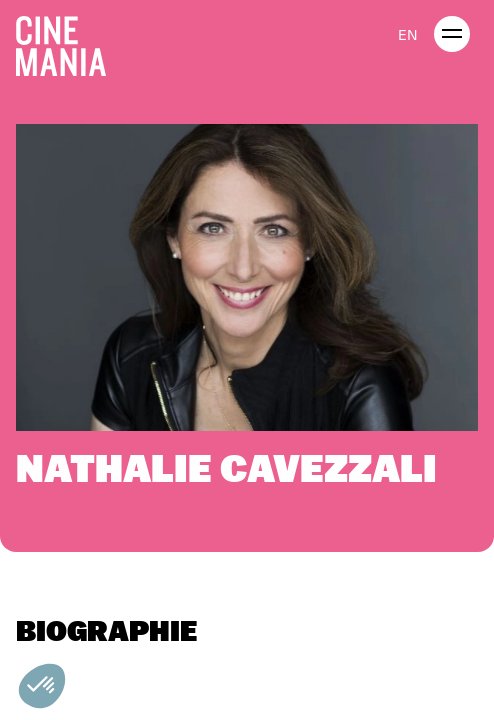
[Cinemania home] (69, 42)
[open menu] (452, 34)
